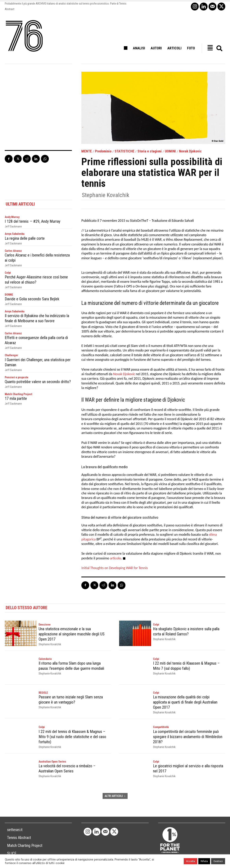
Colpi (8, 273)
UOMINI (170, 151)
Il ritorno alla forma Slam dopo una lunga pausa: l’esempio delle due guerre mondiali (71, 666)
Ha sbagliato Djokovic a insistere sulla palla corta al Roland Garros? (186, 631)
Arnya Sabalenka (15, 234)
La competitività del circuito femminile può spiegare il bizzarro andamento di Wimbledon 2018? (188, 737)
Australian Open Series (52, 762)
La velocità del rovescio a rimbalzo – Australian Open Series (67, 768)
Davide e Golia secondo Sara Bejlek (32, 299)
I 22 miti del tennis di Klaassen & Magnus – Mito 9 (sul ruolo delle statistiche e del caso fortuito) (72, 737)
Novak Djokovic (190, 151)
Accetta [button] (191, 861)
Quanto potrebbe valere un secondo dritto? (38, 382)
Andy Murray (12, 217)
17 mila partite (16, 398)
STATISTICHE (124, 151)
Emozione (45, 625)
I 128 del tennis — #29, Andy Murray (32, 221)
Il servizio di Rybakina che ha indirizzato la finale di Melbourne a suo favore (37, 318)
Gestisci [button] (218, 861)
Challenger (11, 355)
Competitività (161, 727)
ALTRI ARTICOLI (115, 796)
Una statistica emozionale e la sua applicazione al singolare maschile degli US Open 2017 (72, 634)
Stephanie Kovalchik (106, 195)
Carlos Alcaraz (13, 251)
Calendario (45, 659)
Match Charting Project (18, 394)
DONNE (9, 295)
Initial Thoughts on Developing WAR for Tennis (115, 568)
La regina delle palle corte (25, 238)
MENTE (87, 151)
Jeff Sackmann (13, 226)
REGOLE (43, 693)
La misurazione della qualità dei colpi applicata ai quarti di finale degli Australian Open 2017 (185, 702)
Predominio (103, 151)
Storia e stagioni (150, 151)
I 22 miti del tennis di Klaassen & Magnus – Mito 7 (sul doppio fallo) (186, 666)
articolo (115, 558)
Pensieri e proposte (17, 377)
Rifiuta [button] (204, 861)
